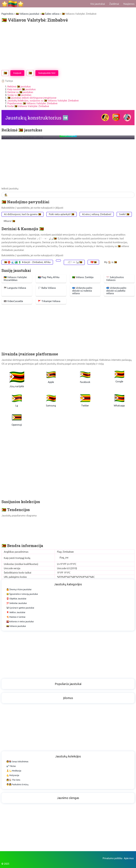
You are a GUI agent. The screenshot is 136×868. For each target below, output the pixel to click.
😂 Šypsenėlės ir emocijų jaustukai (22, 594)
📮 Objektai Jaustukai (16, 599)
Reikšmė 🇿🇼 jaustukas (19, 86)
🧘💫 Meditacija (14, 771)
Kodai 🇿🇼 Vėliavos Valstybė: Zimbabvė (28, 106)
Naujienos (129, 4)
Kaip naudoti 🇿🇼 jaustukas (22, 89)
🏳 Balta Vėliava (47, 288)
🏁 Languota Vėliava (15, 288)
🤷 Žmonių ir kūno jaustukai (19, 589)
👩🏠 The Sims (13, 780)
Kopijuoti (17, 73)
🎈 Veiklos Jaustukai (16, 612)
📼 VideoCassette (13, 301)
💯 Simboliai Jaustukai (17, 603)
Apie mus (129, 858)
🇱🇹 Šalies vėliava (50, 14)
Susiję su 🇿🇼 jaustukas (19, 95)
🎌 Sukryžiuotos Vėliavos (115, 279)
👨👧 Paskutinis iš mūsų (17, 784)
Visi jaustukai (98, 4)
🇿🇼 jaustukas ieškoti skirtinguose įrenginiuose (32, 98)
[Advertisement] (68, 46)
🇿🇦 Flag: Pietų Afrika (49, 277)
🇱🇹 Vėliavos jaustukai (27, 14)
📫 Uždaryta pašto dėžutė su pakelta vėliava (116, 291)
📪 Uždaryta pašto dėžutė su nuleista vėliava (82, 291)
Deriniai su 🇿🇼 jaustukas (20, 92)
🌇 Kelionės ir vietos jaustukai (20, 622)
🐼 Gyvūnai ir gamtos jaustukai (20, 608)
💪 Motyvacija (13, 775)
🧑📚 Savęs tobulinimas (17, 762)
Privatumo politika (113, 858)
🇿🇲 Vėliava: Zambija (83, 277)
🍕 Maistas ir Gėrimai (16, 617)
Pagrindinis (7, 14)
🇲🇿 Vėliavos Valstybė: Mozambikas (15, 279)
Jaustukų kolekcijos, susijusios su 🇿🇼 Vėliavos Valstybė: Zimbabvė (43, 101)
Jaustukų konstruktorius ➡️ (37, 118)
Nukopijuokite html (47, 73)
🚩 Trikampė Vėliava (49, 301)
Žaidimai (114, 4)
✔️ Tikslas (11, 766)
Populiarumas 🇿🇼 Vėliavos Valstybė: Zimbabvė (32, 103)
